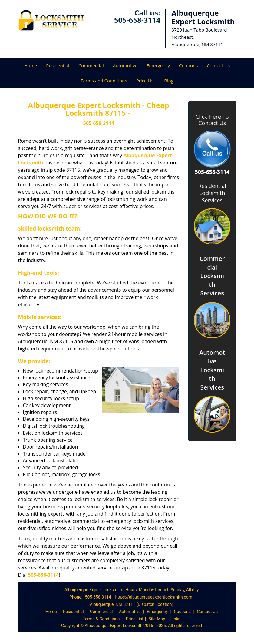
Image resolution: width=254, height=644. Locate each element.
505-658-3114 (137, 20)
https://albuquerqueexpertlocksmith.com (154, 597)
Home (31, 65)
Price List (146, 81)
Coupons (188, 65)
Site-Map (157, 619)
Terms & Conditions (101, 619)
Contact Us (218, 65)
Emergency (158, 65)
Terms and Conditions (104, 81)
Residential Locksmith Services (212, 193)
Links (175, 619)
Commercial (91, 65)
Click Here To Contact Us (212, 120)
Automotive (125, 65)
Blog (169, 81)
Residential (58, 65)
